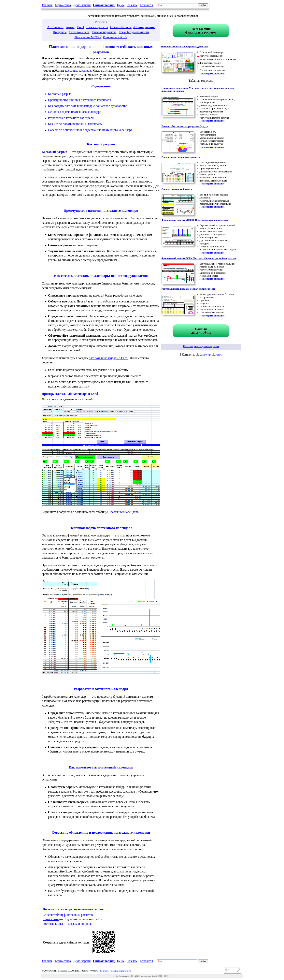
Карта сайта (63, 5)
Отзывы (132, 5)
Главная (47, 5)
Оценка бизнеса (121, 27)
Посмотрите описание (212, 74)
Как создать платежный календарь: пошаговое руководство (88, 106)
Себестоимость (79, 32)
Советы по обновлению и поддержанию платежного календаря (90, 130)
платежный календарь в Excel (108, 358)
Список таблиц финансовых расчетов (68, 915)
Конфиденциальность (121, 971)
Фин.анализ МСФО (87, 37)
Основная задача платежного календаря (75, 112)
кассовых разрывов (78, 71)
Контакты (146, 5)
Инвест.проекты (97, 27)
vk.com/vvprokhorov (209, 354)
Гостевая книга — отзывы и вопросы (68, 924)
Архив (70, 27)
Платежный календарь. (124, 512)
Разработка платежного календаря (71, 118)
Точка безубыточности (134, 32)
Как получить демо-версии (201, 346)
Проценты (60, 32)
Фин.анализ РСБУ (115, 37)
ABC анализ (55, 27)
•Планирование (144, 27)
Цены (121, 5)
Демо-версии (82, 5)
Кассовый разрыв (60, 94)
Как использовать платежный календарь (75, 124)
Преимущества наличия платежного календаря (79, 100)
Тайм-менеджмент (104, 32)
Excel (80, 27)
